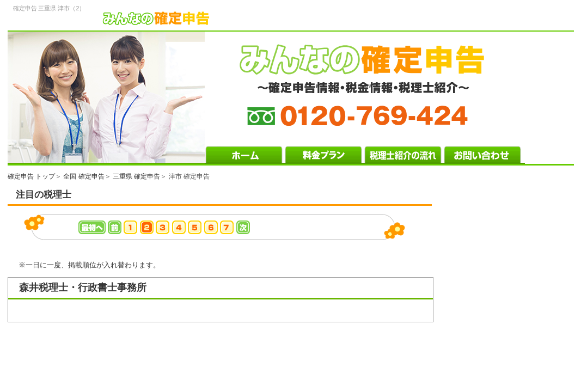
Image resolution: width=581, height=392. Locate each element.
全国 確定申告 (84, 176)
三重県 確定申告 (136, 176)
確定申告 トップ (31, 176)
